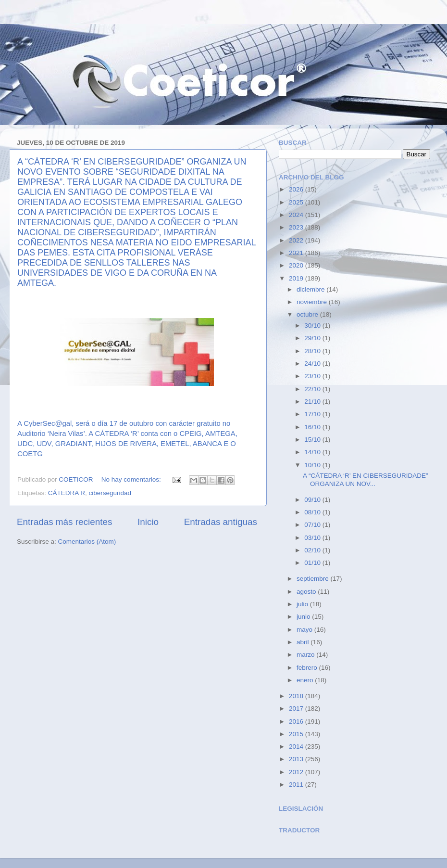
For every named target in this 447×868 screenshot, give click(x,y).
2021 (297, 253)
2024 (297, 215)
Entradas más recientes (64, 522)
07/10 (313, 525)
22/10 (313, 389)
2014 (297, 747)
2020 (297, 265)
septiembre (314, 579)
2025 (297, 202)
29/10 (313, 338)
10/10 (313, 465)
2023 (297, 227)
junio (304, 617)
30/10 (313, 325)
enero (306, 680)
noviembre (313, 302)
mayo (305, 630)
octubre (308, 314)
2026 (297, 189)
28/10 (313, 351)
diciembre (311, 289)
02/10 (313, 550)
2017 (297, 708)
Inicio (148, 522)
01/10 (313, 563)
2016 (297, 721)
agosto (307, 592)
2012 (297, 772)
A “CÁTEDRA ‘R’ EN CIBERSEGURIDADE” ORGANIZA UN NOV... (366, 479)
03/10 (313, 538)
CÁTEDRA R (67, 493)
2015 (297, 734)
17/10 (313, 414)
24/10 (313, 364)
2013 (297, 759)
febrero (308, 668)
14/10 (313, 452)
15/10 (313, 440)
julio (303, 604)
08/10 (313, 512)
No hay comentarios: (132, 479)
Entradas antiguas (221, 522)
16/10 (313, 427)
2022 (297, 240)
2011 (297, 785)
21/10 (313, 402)
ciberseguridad (110, 493)
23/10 (313, 376)
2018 (297, 696)
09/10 (313, 500)
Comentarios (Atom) (87, 542)
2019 (297, 278)
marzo (306, 655)
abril (304, 642)
